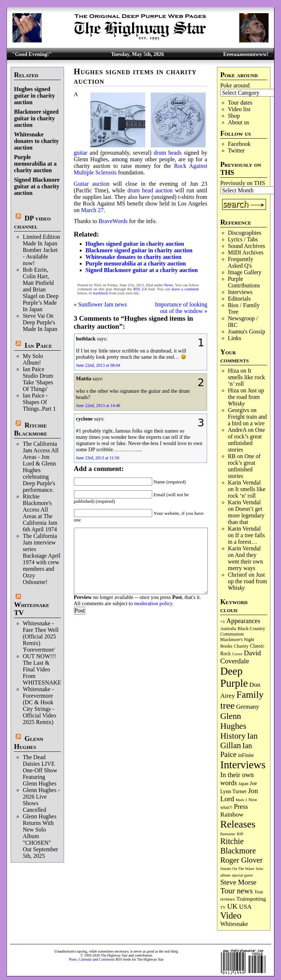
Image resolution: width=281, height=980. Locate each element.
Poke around (235, 85)
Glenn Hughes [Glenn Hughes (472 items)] (233, 721)
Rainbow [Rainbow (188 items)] (232, 814)
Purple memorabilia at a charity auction (35, 164)
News (168, 285)
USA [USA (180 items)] (245, 907)
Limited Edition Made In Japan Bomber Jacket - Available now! (41, 250)
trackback (100, 293)
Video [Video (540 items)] (231, 915)
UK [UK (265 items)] (232, 906)
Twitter (236, 150)
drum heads (168, 153)
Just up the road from (246, 397)
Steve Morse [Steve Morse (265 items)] (238, 882)
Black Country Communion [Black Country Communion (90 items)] (243, 631)
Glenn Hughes (29, 742)
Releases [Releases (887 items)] (238, 824)
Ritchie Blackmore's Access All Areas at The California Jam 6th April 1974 (40, 513)
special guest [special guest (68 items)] (242, 875)
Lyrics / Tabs (243, 239)
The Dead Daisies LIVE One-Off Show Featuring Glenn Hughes (40, 770)
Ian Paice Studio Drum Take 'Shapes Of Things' (38, 379)
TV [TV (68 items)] (223, 907)
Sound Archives (247, 246)
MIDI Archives (246, 252)
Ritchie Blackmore (31, 429)
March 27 (93, 210)
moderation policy (153, 603)
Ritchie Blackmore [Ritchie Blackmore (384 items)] (238, 846)
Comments (107, 959)
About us (239, 122)
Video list (239, 109)
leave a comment (185, 289)
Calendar (85, 959)
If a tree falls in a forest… (246, 538)
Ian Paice (38, 345)
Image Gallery (245, 272)
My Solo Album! (33, 359)
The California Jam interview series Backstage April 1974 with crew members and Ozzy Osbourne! (42, 559)
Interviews (240, 292)
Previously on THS (243, 183)
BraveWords (113, 221)
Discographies (245, 233)
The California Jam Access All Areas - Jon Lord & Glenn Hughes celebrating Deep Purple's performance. (41, 467)
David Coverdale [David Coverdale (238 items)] (241, 657)
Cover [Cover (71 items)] (237, 654)
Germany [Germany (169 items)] (248, 707)
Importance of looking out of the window (181, 308)
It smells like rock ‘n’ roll (246, 377)
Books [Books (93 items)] (226, 646)
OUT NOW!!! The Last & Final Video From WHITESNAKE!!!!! (47, 669)
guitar (81, 153)
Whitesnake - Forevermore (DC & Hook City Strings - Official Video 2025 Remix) (39, 706)
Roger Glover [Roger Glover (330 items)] (241, 860)
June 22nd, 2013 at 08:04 (98, 365)
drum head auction (150, 190)
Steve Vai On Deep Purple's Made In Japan (40, 322)
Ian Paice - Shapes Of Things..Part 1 (39, 402)
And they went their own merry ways (246, 561)
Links (235, 338)
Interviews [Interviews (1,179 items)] (243, 765)
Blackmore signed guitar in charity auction (36, 118)
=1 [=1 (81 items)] (223, 622)
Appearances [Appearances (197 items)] (243, 621)
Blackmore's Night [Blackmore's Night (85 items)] (237, 640)
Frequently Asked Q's (241, 262)
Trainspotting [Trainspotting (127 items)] (251, 899)
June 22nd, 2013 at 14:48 (98, 406)
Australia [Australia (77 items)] (228, 629)
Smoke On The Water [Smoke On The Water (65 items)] (237, 868)
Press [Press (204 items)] (241, 807)
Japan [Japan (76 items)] (243, 784)
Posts (73, 959)
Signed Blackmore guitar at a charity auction (37, 186)
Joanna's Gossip (247, 331)
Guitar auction (92, 184)
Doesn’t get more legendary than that (246, 515)
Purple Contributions (244, 282)
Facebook (239, 144)
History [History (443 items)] (233, 736)
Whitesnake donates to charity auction (36, 141)
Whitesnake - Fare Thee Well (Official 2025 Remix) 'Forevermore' (41, 636)
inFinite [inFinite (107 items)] (246, 755)
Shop (234, 116)
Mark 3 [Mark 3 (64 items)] (241, 800)
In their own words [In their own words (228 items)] (237, 779)
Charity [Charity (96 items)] (241, 646)
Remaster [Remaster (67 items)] (228, 834)
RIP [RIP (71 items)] (240, 834)
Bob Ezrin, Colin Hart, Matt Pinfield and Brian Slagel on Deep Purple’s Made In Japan (41, 289)
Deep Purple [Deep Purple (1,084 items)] (234, 677)
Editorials (239, 299)
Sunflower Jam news (103, 304)
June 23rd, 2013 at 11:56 (98, 458)
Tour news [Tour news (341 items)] (237, 891)
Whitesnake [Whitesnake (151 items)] (234, 924)
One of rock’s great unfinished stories (246, 440)
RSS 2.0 (140, 289)
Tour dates (240, 103)
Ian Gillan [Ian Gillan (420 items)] (239, 741)
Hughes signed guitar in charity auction (34, 96)
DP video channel (32, 222)
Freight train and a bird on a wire (248, 420)
